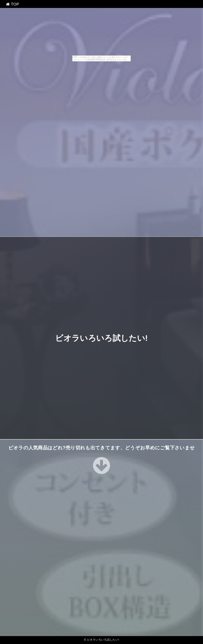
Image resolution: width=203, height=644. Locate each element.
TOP (13, 4)
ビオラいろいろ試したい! (101, 338)
